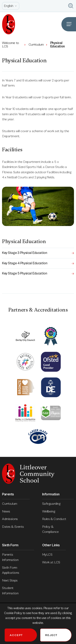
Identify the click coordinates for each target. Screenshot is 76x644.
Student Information (18, 591)
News (9, 511)
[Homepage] (8, 24)
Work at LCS (54, 562)
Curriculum (38, 45)
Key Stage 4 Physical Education (38, 263)
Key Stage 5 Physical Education (38, 273)
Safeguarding (54, 504)
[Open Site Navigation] (69, 24)
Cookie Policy (13, 613)
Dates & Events (16, 527)
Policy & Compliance (58, 529)
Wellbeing (51, 511)
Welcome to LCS (14, 45)
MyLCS (50, 555)
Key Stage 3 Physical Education (38, 253)
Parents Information (18, 557)
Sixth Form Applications (18, 570)
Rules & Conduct (57, 519)
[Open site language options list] (11, 6)
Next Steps (13, 580)
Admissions (13, 519)
